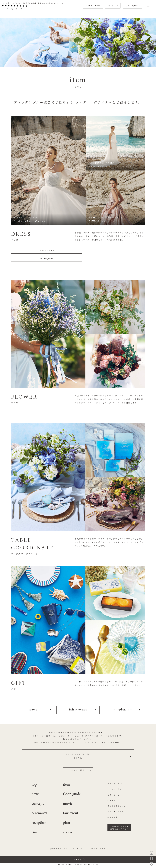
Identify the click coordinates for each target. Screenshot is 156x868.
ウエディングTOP (116, 776)
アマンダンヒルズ (97, 840)
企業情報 (112, 792)
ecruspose (113, 250)
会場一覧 (78, 851)
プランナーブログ (116, 804)
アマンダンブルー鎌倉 (84, 856)
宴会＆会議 (113, 809)
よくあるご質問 (115, 781)
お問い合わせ (114, 787)
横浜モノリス (79, 840)
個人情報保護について (118, 798)
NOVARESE (43, 250)
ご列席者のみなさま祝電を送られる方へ (119, 819)
